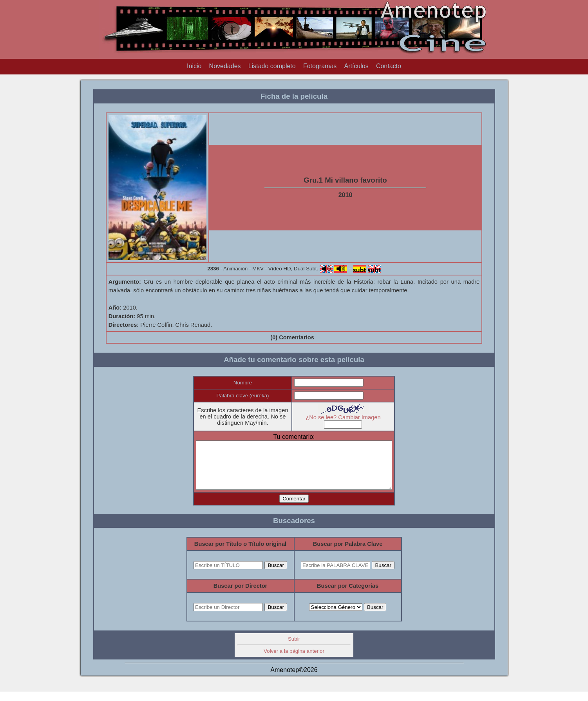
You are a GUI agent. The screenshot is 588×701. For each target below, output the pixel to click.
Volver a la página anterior (294, 660)
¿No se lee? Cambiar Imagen (349, 417)
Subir (294, 648)
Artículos (356, 66)
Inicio (194, 66)
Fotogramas (320, 66)
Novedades (225, 66)
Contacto (389, 66)
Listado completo (272, 66)
